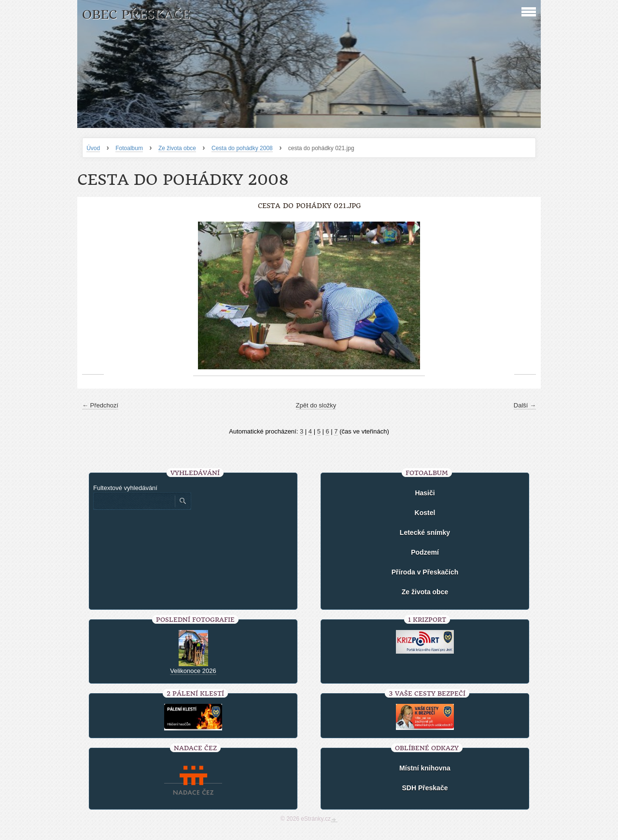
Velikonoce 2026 (193, 671)
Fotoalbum (129, 148)
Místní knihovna (425, 768)
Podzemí (425, 552)
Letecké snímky (425, 532)
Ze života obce (177, 148)
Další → (525, 405)
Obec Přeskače (136, 15)
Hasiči (425, 493)
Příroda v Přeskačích (425, 572)
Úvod (93, 148)
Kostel (425, 513)
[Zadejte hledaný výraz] (134, 501)
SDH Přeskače (425, 788)
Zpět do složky (316, 405)
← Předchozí (100, 405)
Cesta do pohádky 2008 (242, 148)
